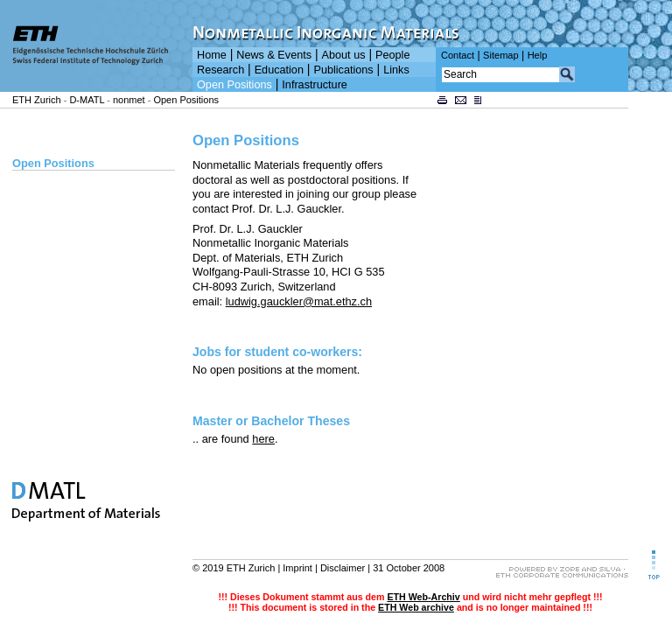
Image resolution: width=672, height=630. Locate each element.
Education (279, 70)
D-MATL (87, 100)
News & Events (274, 55)
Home (212, 55)
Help (538, 55)
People (392, 55)
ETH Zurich (37, 100)
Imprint (297, 568)
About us (344, 55)
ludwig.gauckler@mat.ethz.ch (299, 301)
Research (220, 70)
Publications (343, 70)
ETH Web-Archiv (423, 597)
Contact (458, 55)
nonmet (129, 100)
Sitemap (501, 55)
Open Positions (234, 85)
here (263, 439)
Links (396, 70)
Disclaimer (343, 568)
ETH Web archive (416, 607)
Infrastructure (315, 85)
